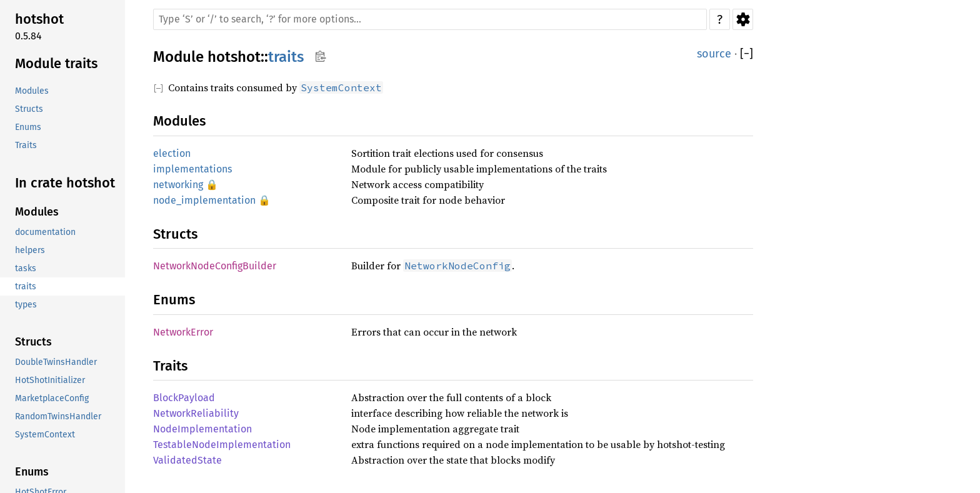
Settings (743, 19)
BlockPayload (184, 398)
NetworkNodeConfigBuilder (215, 266)
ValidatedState (187, 460)
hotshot (234, 57)
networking (178, 185)
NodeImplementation (202, 429)
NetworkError (183, 332)
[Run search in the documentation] (430, 19)
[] (747, 54)
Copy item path (320, 56)
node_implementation (204, 200)
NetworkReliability (196, 413)
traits (286, 57)
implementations (192, 169)
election (172, 153)
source (714, 54)
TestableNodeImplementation (222, 445)
